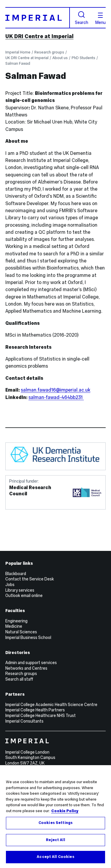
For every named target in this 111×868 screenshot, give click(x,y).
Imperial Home (18, 52)
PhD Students (83, 58)
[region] (55, 817)
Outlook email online (24, 596)
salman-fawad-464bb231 (56, 397)
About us (60, 58)
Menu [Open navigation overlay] (100, 19)
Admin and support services (31, 663)
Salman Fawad (18, 63)
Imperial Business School (28, 637)
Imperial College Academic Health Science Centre (51, 705)
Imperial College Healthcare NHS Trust (41, 716)
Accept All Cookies (55, 857)
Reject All (55, 840)
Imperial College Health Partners (35, 710)
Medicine (14, 626)
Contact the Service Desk (30, 579)
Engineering (16, 621)
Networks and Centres (26, 668)
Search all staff (19, 679)
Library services (20, 590)
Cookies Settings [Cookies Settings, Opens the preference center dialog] (55, 823)
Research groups (49, 52)
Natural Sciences (21, 632)
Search (82, 18)
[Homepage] (38, 18)
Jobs (10, 585)
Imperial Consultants (24, 721)
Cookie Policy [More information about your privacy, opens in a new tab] (65, 811)
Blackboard (16, 574)
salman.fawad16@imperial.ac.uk (55, 390)
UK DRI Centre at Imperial (39, 36)
